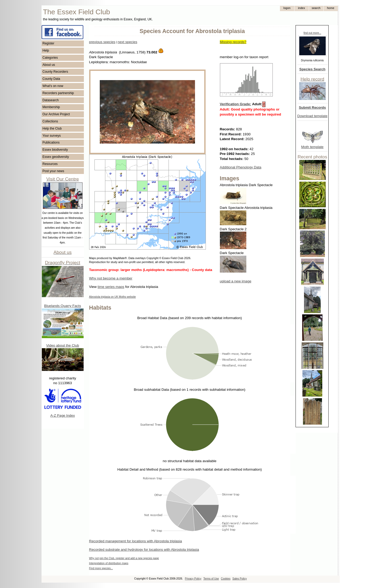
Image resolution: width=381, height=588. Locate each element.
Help (46, 50)
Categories (50, 58)
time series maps (111, 287)
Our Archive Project (56, 114)
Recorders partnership (58, 93)
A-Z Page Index (63, 415)
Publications (51, 143)
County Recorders (55, 72)
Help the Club (52, 128)
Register (49, 43)
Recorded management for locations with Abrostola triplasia (136, 541)
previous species (102, 42)
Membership (51, 107)
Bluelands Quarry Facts (63, 306)
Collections (50, 121)
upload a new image (236, 281)
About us (49, 65)
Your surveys (52, 136)
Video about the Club (62, 345)
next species (127, 42)
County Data (51, 79)
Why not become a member (111, 278)
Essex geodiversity (56, 157)
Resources (50, 164)
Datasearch (51, 100)
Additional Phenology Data (241, 167)
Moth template (312, 147)
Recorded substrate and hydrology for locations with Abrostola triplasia (144, 550)
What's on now (53, 86)
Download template (312, 116)
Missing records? (233, 42)
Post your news (53, 171)
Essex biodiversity (55, 150)
